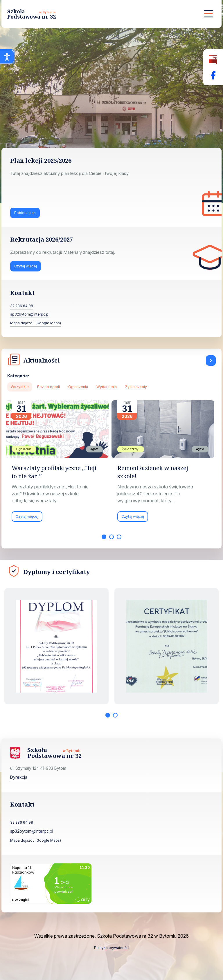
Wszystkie (20, 387)
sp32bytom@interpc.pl (30, 314)
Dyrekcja (19, 777)
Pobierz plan (25, 213)
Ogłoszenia (78, 387)
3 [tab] (119, 537)
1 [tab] (104, 537)
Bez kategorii (48, 387)
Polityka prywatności (112, 948)
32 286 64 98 (22, 306)
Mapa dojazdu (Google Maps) (36, 323)
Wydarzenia (107, 387)
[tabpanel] (59, 464)
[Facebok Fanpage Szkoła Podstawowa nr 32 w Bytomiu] (213, 75)
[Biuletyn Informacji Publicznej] (213, 60)
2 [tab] (111, 537)
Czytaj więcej (26, 266)
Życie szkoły (136, 387)
